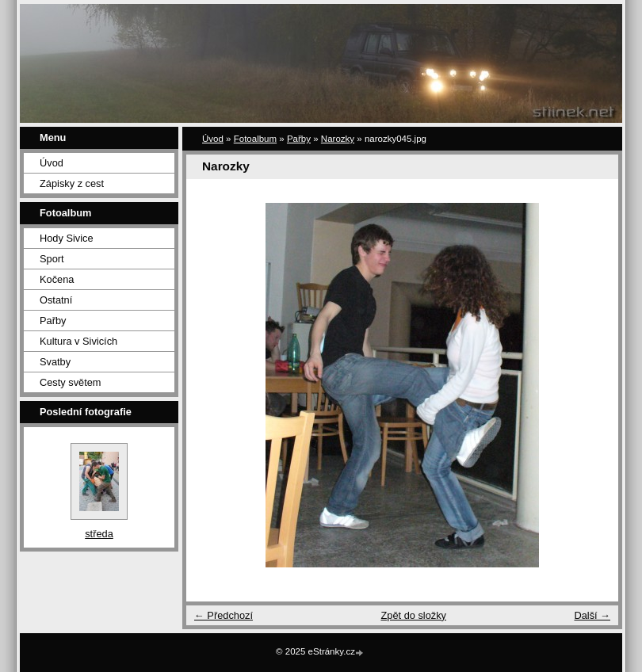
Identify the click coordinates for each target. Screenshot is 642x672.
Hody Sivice (67, 238)
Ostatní (56, 300)
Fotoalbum (255, 139)
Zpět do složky (413, 615)
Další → (592, 615)
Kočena (57, 279)
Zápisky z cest (72, 183)
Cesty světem (71, 382)
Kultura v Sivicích (78, 341)
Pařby (53, 321)
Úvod (52, 163)
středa (99, 534)
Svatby (55, 362)
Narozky (338, 139)
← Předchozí (224, 615)
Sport (52, 259)
